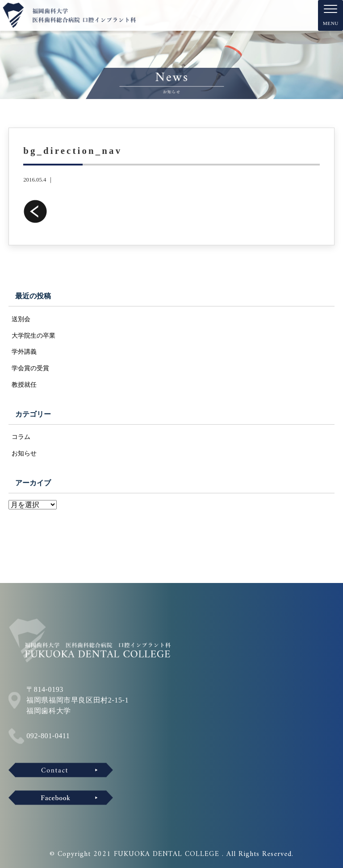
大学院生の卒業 (33, 335)
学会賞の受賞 (30, 368)
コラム (21, 437)
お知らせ (24, 453)
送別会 (21, 319)
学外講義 (24, 351)
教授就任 (24, 384)
